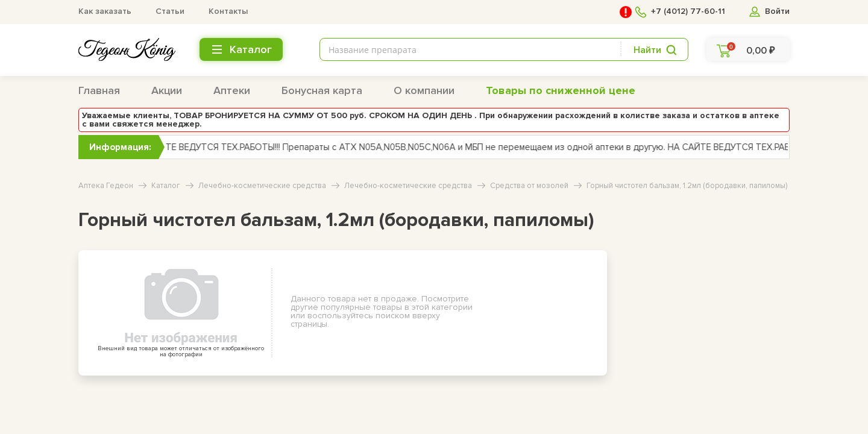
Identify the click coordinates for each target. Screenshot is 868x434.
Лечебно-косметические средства (262, 186)
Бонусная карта (322, 90)
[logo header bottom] (127, 49)
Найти (647, 50)
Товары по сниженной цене (561, 90)
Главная (99, 90)
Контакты (228, 11)
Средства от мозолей (529, 186)
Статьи (170, 11)
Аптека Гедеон (106, 186)
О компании (424, 90)
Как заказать (105, 11)
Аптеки (232, 90)
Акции (167, 90)
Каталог (166, 186)
